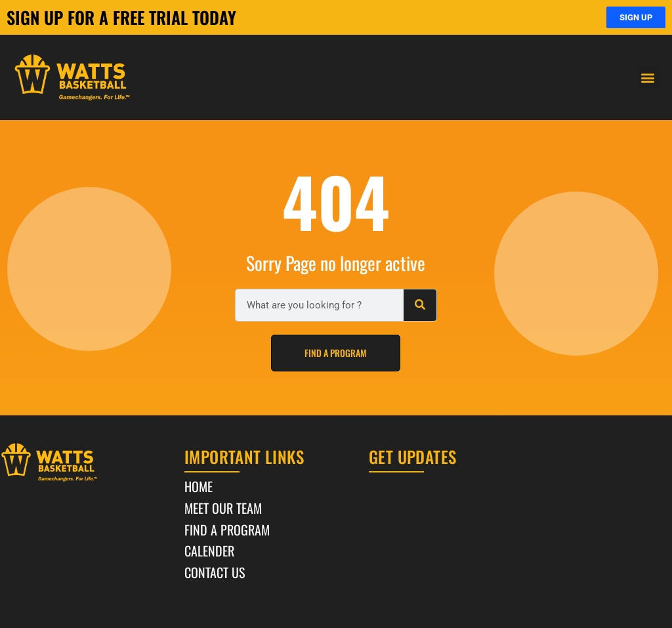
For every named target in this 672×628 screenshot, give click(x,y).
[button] (648, 78)
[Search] (420, 305)
